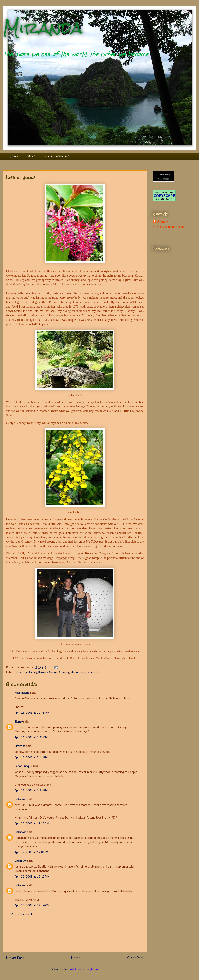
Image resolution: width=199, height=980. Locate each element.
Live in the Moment (57, 156)
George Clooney (59, 672)
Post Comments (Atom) (83, 969)
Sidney (18, 721)
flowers (43, 672)
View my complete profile (170, 227)
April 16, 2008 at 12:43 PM (32, 713)
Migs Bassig (22, 693)
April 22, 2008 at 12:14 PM (32, 905)
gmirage (20, 746)
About (31, 156)
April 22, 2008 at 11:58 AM (32, 823)
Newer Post (15, 958)
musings (81, 672)
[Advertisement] (75, 937)
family (33, 672)
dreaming (22, 672)
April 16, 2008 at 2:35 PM (31, 737)
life (73, 672)
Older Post (135, 958)
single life (94, 672)
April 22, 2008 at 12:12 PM (32, 876)
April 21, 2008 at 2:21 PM (31, 790)
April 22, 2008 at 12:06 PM (32, 852)
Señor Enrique (23, 766)
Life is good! (21, 177)
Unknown (20, 799)
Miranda (43, 28)
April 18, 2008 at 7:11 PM (31, 757)
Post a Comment (22, 914)
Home (14, 156)
